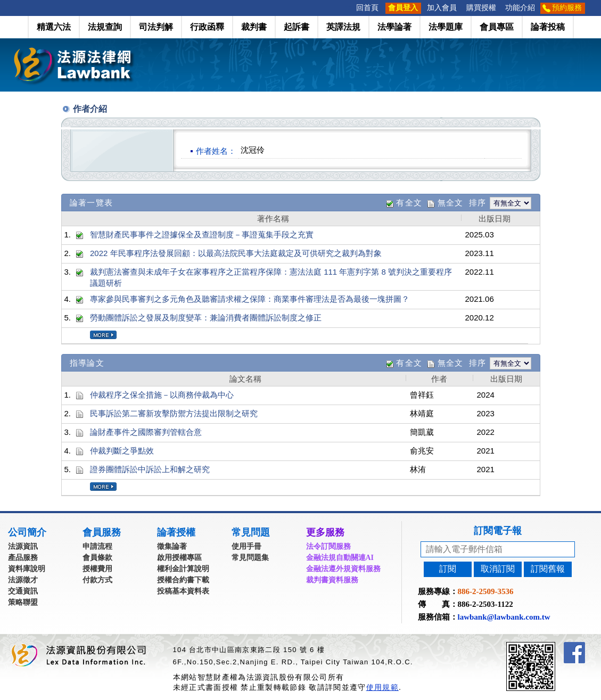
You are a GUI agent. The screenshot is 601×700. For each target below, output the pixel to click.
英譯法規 (343, 27)
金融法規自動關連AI (340, 558)
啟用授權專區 (179, 558)
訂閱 (448, 569)
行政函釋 (207, 27)
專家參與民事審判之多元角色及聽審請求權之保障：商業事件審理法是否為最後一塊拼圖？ (250, 299)
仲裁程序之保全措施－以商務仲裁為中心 (162, 395)
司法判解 (156, 27)
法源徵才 (23, 580)
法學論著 (394, 27)
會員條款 (97, 558)
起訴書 (297, 27)
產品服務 (23, 558)
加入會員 (442, 8)
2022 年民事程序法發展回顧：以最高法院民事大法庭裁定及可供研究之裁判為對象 (236, 253)
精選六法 (54, 27)
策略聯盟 (23, 602)
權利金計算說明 (183, 569)
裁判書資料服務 (332, 580)
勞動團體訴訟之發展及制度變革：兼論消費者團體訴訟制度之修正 (206, 318)
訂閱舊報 (548, 569)
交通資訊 (23, 591)
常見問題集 (250, 558)
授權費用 (97, 569)
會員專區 (497, 27)
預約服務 (567, 8)
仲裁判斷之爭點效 (122, 451)
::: (348, 8)
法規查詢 (105, 27)
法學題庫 (446, 27)
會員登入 (403, 8)
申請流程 (97, 546)
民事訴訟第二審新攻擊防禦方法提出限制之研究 (174, 413)
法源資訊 (23, 546)
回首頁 (367, 8)
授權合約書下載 (183, 580)
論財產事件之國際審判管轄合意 (146, 432)
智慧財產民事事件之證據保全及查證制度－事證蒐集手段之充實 (202, 234)
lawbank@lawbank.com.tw (504, 617)
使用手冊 (246, 546)
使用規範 (382, 687)
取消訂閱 (498, 569)
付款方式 (97, 580)
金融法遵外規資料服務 (343, 569)
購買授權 (481, 8)
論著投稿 (548, 27)
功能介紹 (520, 8)
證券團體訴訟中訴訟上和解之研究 (150, 469)
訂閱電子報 (498, 531)
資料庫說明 (27, 569)
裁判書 (254, 27)
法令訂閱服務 (328, 546)
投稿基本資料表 (183, 591)
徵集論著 (172, 546)
